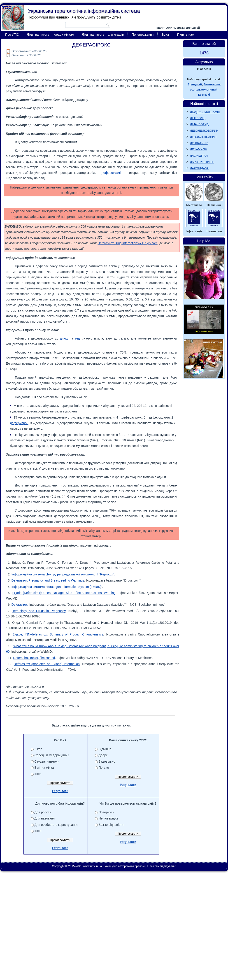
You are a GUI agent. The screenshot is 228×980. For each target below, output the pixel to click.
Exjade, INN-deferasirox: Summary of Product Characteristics (58, 634)
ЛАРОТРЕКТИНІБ (202, 162)
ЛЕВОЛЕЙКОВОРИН (204, 131)
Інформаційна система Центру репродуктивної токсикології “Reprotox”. (63, 574)
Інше (38, 774)
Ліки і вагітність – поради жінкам (50, 35)
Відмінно (105, 749)
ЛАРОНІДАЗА (199, 168)
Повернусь (107, 812)
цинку (64, 338)
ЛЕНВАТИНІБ (199, 143)
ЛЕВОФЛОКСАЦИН (203, 137)
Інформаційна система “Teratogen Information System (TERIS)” (57, 587)
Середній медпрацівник (52, 755)
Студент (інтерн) (47, 761)
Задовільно (107, 761)
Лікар (38, 749)
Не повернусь (109, 818)
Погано (104, 768)
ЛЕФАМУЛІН (199, 149)
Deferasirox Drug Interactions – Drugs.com (127, 243)
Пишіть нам (186, 35)
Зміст (165, 35)
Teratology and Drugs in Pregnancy (39, 611)
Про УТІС (12, 35)
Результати (60, 791)
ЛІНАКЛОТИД (199, 124)
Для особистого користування (56, 825)
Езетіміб (204, 95)
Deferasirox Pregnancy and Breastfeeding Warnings (48, 580)
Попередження (143, 35)
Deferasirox (20, 605)
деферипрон (19, 423)
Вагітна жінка (44, 768)
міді (78, 338)
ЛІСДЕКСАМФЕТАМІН (205, 112)
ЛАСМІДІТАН (199, 156)
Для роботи (43, 812)
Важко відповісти (111, 825)
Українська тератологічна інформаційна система (84, 11)
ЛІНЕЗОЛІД (198, 118)
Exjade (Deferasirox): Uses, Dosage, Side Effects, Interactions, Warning (64, 593)
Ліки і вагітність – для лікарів (103, 35)
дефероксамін (112, 173)
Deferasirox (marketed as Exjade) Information (47, 664)
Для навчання (45, 818)
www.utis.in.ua (92, 866)
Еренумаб (195, 84)
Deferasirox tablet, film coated (34, 658)
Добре (103, 755)
